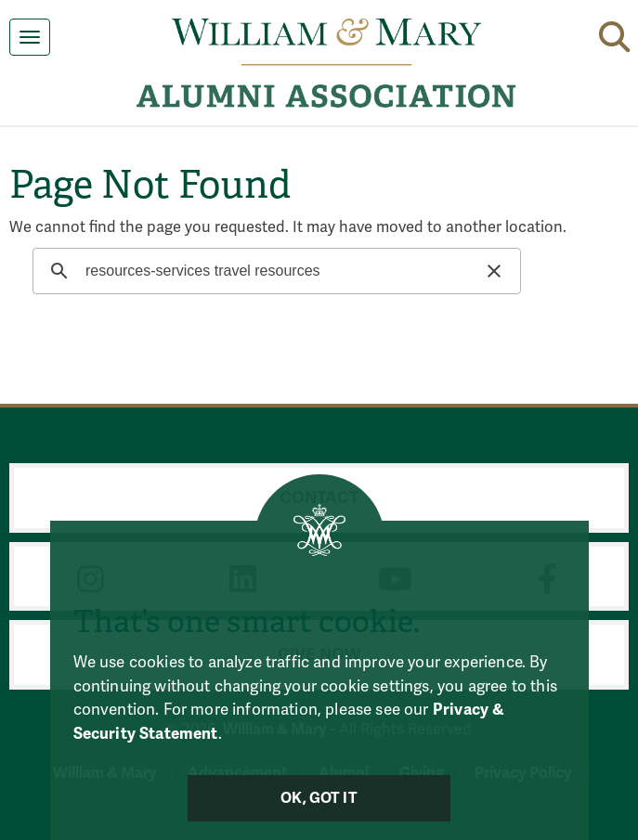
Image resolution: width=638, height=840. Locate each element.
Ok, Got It (319, 798)
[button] (614, 33)
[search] (274, 271)
